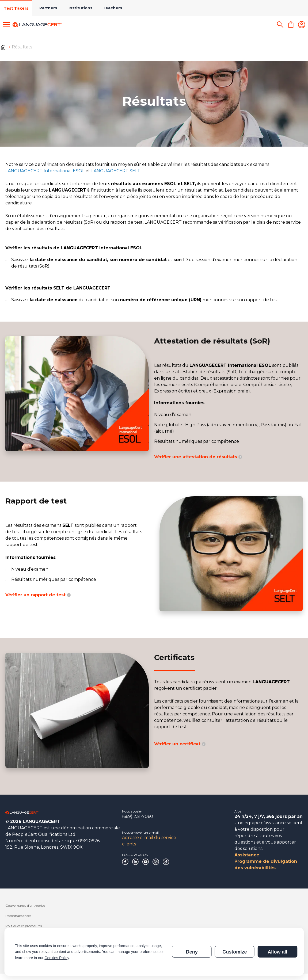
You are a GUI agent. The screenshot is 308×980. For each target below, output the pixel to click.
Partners (48, 8)
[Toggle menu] (6, 25)
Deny (192, 952)
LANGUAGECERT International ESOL (45, 171)
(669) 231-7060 (138, 816)
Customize (235, 952)
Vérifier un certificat (180, 744)
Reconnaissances (18, 916)
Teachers (112, 8)
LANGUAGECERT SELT (116, 171)
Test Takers (16, 8)
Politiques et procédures (24, 926)
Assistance (247, 855)
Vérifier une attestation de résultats (198, 457)
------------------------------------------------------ (43, 977)
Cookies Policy (57, 958)
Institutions (80, 8)
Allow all (277, 952)
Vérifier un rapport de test (38, 595)
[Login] (302, 25)
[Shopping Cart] (291, 25)
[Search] (280, 25)
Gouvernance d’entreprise (25, 905)
